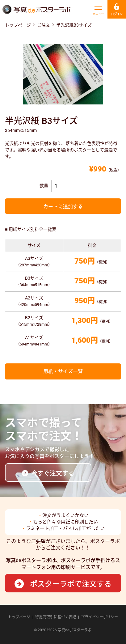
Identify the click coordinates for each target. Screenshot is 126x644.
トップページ (19, 617)
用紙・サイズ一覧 (63, 371)
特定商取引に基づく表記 (56, 617)
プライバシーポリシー (99, 617)
